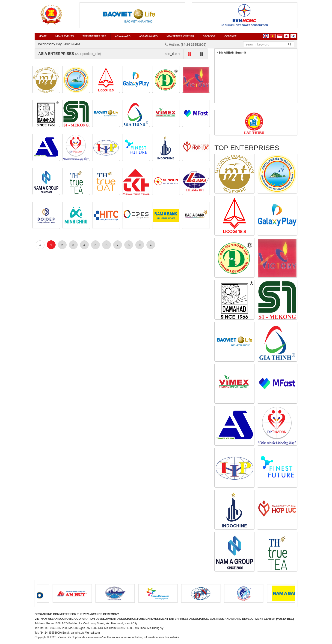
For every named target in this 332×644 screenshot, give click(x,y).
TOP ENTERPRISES (94, 36)
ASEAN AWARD (148, 36)
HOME (43, 36)
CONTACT (230, 36)
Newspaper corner (180, 36)
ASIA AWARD (123, 36)
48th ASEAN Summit (232, 53)
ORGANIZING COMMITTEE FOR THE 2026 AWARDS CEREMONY (77, 614)
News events (65, 36)
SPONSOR (209, 36)
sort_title (173, 54)
